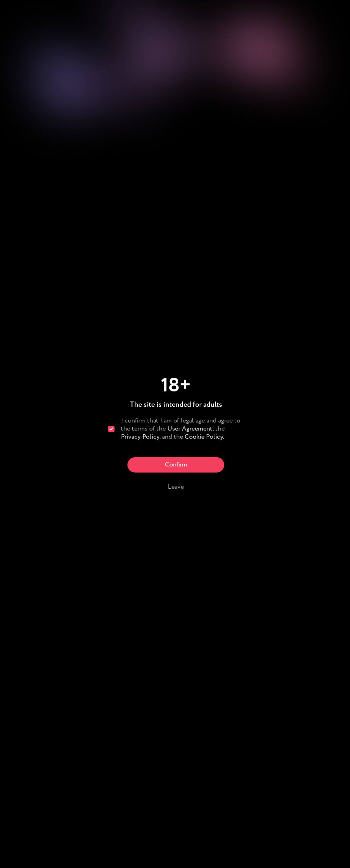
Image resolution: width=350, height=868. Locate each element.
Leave (176, 487)
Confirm (176, 465)
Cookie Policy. (204, 437)
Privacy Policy (140, 437)
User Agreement (190, 429)
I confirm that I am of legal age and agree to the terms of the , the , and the (181, 429)
